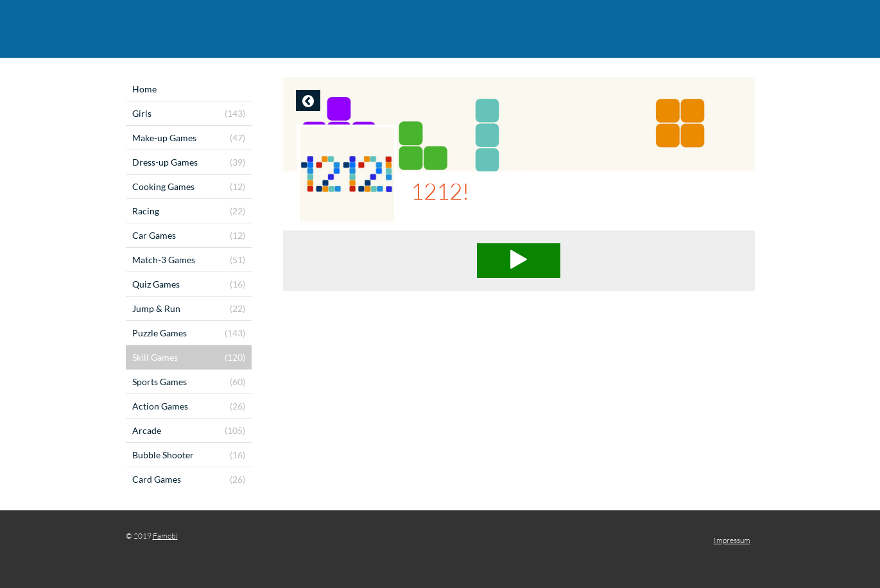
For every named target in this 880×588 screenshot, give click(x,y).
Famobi (165, 536)
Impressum (732, 540)
